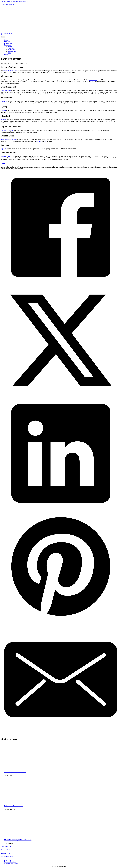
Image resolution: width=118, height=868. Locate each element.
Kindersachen (12, 51)
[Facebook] (61, 283)
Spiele (10, 53)
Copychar (3, 149)
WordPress (11, 48)
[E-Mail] (61, 735)
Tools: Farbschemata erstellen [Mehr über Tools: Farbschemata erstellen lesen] (15, 772)
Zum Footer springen (22, 1)
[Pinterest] (61, 622)
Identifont (4, 120)
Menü (3, 37)
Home (6, 40)
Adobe (10, 46)
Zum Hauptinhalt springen (8, 1)
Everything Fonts (6, 91)
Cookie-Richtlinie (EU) (11, 863)
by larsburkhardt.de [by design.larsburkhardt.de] (6, 34)
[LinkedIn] (61, 509)
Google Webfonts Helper (10, 71)
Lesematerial (8, 43)
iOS (45, 141)
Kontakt (7, 54)
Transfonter (4, 101)
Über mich (7, 42)
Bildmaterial (11, 50)
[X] (61, 396)
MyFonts (14, 140)
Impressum (7, 860)
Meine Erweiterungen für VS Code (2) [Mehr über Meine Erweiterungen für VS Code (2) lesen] (18, 840)
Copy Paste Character (7, 130)
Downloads (8, 45)
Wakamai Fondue (6, 156)
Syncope (3, 111)
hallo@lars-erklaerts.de (7, 4)
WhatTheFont (5, 140)
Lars (3, 163)
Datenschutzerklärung (11, 862)
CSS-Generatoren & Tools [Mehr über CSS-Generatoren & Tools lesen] (14, 806)
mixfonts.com (93, 80)
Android (39, 141)
